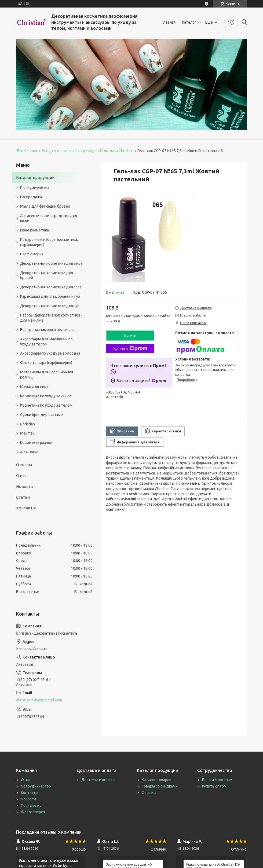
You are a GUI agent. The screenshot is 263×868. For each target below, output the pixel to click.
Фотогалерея (33, 812)
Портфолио (31, 806)
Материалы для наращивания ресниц (47, 375)
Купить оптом (214, 786)
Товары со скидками (160, 786)
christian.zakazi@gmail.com (39, 700)
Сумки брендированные (41, 415)
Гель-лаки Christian (117, 151)
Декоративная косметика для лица (51, 263)
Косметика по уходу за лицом (46, 396)
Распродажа (31, 197)
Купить (130, 336)
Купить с (130, 348)
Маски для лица (34, 387)
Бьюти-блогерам (217, 780)
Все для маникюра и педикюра (69, 151)
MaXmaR (27, 433)
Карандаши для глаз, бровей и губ (50, 296)
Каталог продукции (35, 177)
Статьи (23, 497)
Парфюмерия (32, 254)
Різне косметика (34, 230)
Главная (169, 22)
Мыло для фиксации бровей (45, 206)
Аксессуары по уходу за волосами (50, 353)
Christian (28, 424)
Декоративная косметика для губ (50, 306)
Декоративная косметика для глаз (51, 287)
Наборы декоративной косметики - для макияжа (51, 318)
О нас (21, 475)
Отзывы (24, 465)
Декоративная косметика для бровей (47, 275)
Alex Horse (29, 452)
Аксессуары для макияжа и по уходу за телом (46, 342)
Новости (24, 486)
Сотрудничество (36, 786)
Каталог (189, 22)
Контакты (26, 508)
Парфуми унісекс (35, 188)
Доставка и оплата (98, 780)
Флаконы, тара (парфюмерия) (46, 363)
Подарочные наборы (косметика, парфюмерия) (49, 242)
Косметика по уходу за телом (46, 405)
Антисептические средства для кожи (49, 218)
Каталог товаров (157, 780)
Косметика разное (36, 443)
